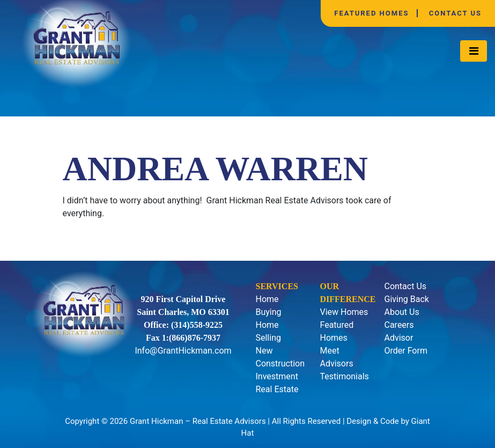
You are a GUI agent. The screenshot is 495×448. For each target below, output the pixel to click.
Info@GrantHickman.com (183, 351)
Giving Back (406, 299)
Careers (399, 325)
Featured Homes (371, 13)
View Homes (344, 312)
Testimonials (344, 376)
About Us (401, 312)
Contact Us (455, 13)
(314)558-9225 (197, 325)
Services (276, 286)
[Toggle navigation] (474, 51)
